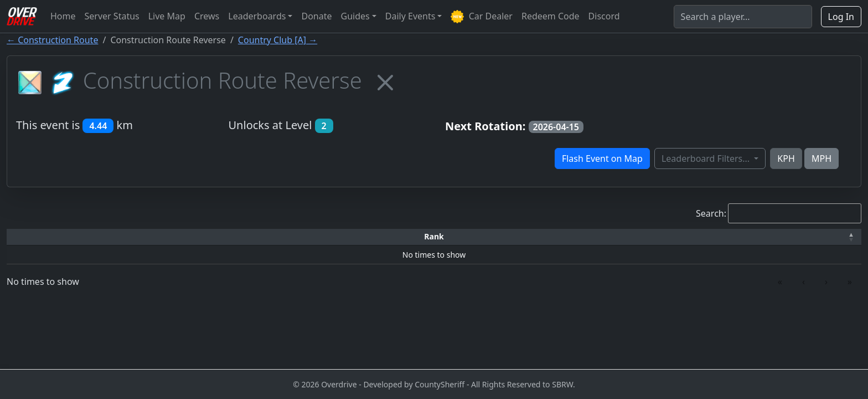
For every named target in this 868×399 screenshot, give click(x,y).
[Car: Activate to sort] (339, 237)
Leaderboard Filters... (707, 158)
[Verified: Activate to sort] (800, 237)
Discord (604, 16)
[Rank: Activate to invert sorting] (54, 237)
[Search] (743, 17)
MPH (821, 158)
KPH (786, 158)
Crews (207, 16)
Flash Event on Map (602, 158)
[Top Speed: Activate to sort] (450, 237)
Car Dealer (481, 17)
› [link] (826, 282)
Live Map (167, 16)
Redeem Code (551, 16)
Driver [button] (154, 236)
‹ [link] (804, 282)
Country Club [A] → (278, 40)
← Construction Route (52, 40)
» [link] (850, 282)
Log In (841, 17)
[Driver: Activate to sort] (154, 237)
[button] (54, 237)
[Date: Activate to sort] (693, 237)
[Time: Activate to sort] (254, 237)
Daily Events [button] (410, 16)
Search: (711, 213)
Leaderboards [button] (257, 16)
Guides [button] (355, 16)
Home (63, 16)
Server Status (112, 16)
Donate (316, 16)
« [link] (780, 282)
